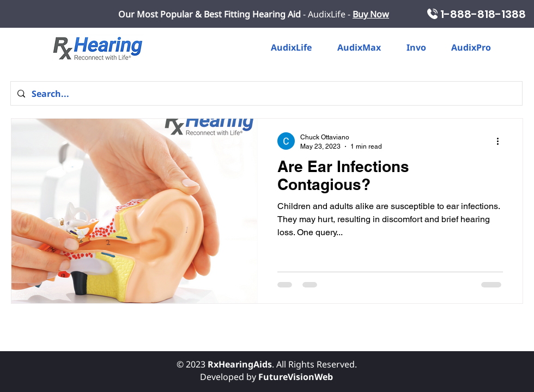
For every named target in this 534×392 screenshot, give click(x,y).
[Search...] (265, 93)
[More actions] (501, 141)
